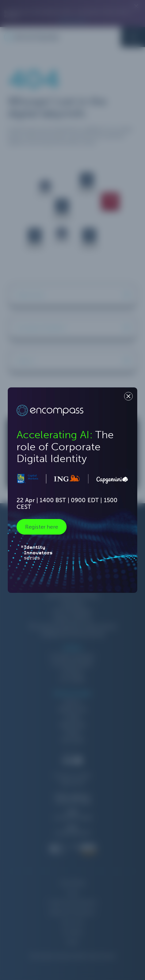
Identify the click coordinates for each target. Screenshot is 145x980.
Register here (42, 527)
